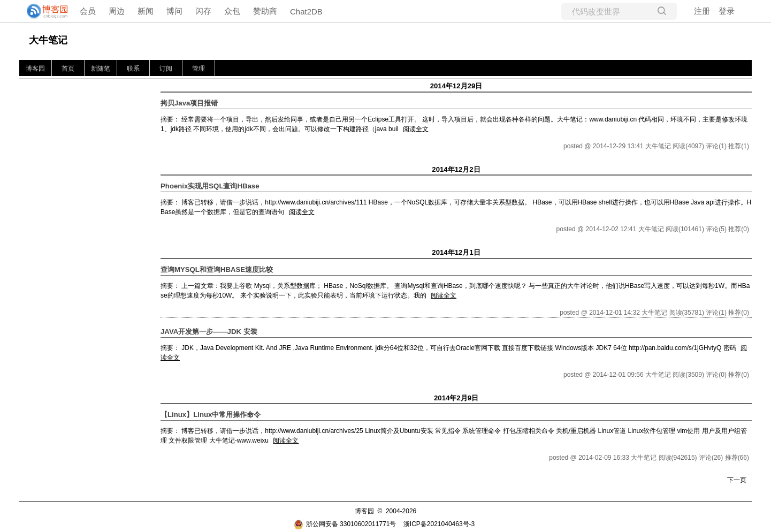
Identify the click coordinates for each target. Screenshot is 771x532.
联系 (133, 69)
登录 (727, 11)
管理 (199, 69)
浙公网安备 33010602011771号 (345, 524)
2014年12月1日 (456, 252)
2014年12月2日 (456, 169)
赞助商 (265, 11)
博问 (174, 11)
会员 (88, 11)
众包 (232, 11)
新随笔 (101, 69)
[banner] (43, 11)
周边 (117, 11)
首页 (68, 69)
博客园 (35, 69)
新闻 (146, 11)
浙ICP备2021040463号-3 (439, 524)
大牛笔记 (48, 40)
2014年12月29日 (456, 86)
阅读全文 (416, 129)
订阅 (166, 69)
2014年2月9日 (456, 398)
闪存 (203, 11)
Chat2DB (306, 12)
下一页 (737, 480)
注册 (702, 11)
